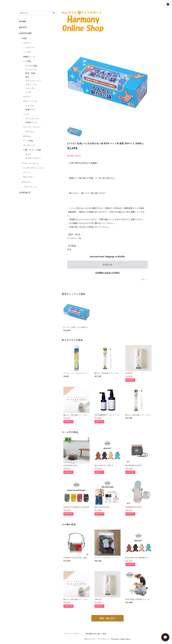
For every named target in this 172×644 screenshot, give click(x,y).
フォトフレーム (30, 187)
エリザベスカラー (33, 158)
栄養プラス (30, 110)
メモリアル (26, 182)
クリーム (27, 172)
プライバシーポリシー (73, 634)
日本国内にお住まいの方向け (107, 273)
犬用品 (24, 38)
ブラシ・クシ (31, 85)
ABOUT (23, 27)
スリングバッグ (32, 119)
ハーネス (27, 52)
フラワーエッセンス (30, 163)
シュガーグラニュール (33, 168)
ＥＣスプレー (29, 177)
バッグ (26, 114)
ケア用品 (27, 61)
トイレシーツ (31, 70)
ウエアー (27, 43)
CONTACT (25, 193)
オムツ (28, 154)
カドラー (27, 97)
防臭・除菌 (30, 73)
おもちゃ (27, 136)
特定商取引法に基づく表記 (96, 634)
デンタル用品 (31, 66)
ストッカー (30, 106)
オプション (30, 132)
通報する (144, 279)
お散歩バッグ (31, 123)
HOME (23, 21)
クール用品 (28, 141)
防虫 (27, 77)
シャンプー (30, 88)
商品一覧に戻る (107, 618)
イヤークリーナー (33, 81)
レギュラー (30, 48)
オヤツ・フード (30, 101)
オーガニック (29, 145)
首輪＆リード (29, 57)
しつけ (28, 92)
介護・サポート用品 (32, 150)
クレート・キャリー (32, 127)
